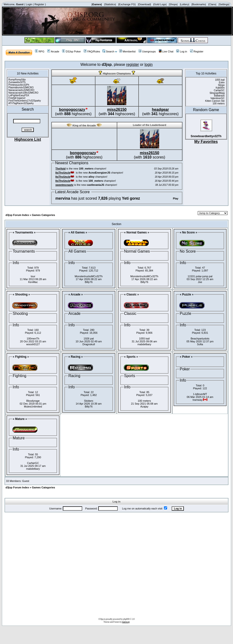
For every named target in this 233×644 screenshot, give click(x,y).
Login (29, 4)
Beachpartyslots (200, 339)
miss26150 (117, 110)
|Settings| (224, 4)
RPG (40, 51)
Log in (182, 51)
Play (176, 198)
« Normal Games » (137, 232)
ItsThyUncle (63, 173)
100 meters (144, 401)
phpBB (126, 619)
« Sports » (131, 357)
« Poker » (186, 357)
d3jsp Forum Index (17, 215)
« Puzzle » (187, 294)
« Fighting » (21, 357)
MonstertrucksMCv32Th (89, 276)
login (149, 65)
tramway (126, 622)
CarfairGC (33, 463)
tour (33, 276)
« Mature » (20, 419)
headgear (160, 110)
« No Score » (189, 232)
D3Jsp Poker (71, 51)
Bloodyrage (33, 401)
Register (39, 4)
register (132, 65)
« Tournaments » (24, 232)
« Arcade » (76, 294)
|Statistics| (110, 4)
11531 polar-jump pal (200, 276)
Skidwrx (89, 401)
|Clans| (212, 4)
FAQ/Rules (92, 51)
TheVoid (61, 169)
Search (108, 51)
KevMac (33, 282)
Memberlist (127, 51)
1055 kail (144, 339)
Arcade (53, 51)
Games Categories (44, 215)
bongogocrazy (72, 110)
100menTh (33, 339)
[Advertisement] (56, 564)
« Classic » (132, 294)
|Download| (144, 4)
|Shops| (173, 4)
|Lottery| (184, 4)
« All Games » (78, 232)
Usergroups (147, 51)
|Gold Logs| (160, 4)
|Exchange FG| (127, 4)
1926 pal (89, 339)
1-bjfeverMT (200, 394)
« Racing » (76, 357)
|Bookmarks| (199, 4)
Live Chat (166, 51)
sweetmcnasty (64, 185)
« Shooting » (21, 294)
